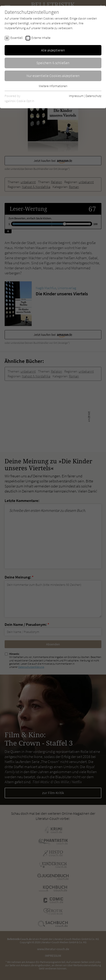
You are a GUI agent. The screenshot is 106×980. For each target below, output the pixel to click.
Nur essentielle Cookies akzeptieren (53, 76)
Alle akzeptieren (53, 50)
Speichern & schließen (53, 63)
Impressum (76, 96)
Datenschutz (93, 96)
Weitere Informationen (53, 86)
